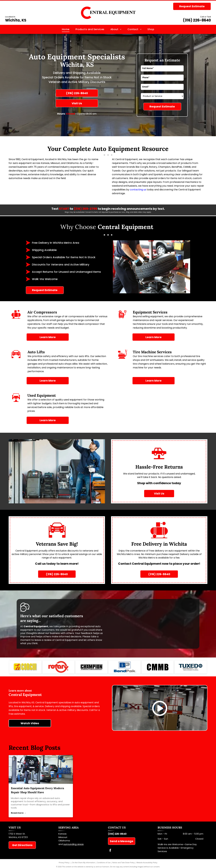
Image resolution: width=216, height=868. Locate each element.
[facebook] (110, 852)
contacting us (138, 190)
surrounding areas (74, 846)
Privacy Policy (64, 864)
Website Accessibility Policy (147, 864)
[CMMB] (158, 668)
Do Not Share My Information (84, 864)
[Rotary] (58, 668)
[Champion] (91, 668)
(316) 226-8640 (197, 20)
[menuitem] (66, 29)
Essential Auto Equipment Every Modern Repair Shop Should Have (37, 792)
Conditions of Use (104, 864)
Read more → (19, 814)
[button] (90, 29)
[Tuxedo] (191, 668)
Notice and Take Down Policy (124, 864)
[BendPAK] (124, 668)
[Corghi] (25, 668)
